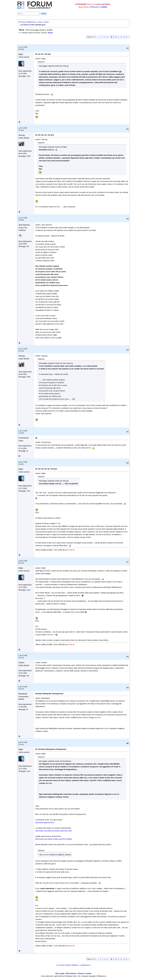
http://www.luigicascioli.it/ (45, 822)
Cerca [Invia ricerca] (44, 14)
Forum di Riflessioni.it (28, 22)
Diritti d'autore (71, 973)
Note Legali (60, 973)
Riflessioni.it (95, 7)
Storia (47, 22)
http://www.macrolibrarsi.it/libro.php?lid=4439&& (54, 839)
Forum (40, 22)
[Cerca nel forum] (28, 14)
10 (116, 37)
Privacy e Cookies (85, 973)
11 (118, 37)
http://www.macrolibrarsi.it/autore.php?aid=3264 (54, 831)
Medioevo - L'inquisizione (80, 965)
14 (126, 37)
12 (121, 37)
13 (124, 37)
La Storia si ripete (64, 965)
